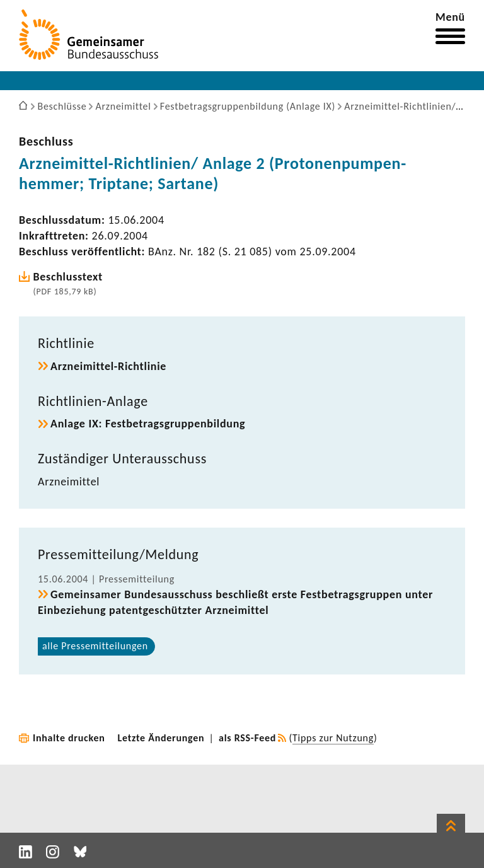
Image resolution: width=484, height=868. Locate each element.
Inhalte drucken (69, 738)
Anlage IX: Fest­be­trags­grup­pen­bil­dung (148, 424)
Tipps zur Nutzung (333, 738)
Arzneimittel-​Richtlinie (108, 366)
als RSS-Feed (247, 738)
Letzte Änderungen (161, 738)
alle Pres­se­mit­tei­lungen (95, 646)
